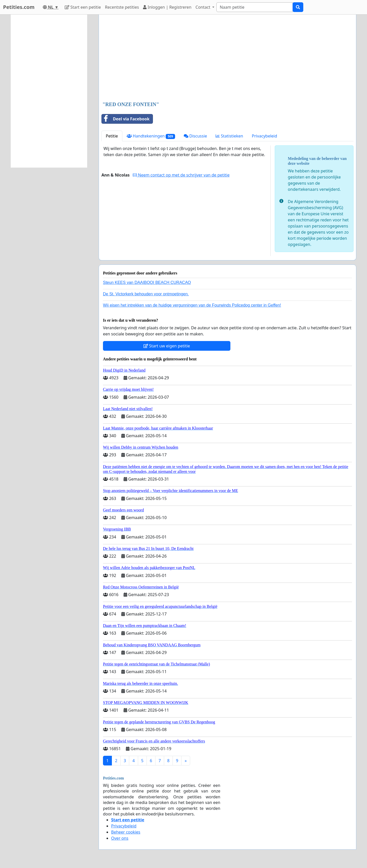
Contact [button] (203, 7)
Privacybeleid (264, 136)
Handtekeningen (151, 136)
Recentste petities (122, 7)
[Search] (255, 7)
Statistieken (229, 136)
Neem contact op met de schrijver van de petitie (181, 175)
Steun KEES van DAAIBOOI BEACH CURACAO (147, 282)
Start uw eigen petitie (167, 346)
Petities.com (19, 7)
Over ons (120, 838)
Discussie (195, 136)
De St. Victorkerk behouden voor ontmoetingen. (146, 294)
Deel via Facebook (126, 119)
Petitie (112, 136)
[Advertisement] (227, 58)
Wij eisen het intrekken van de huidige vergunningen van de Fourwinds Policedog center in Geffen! (192, 305)
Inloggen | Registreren (167, 7)
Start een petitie (83, 7)
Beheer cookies (126, 832)
